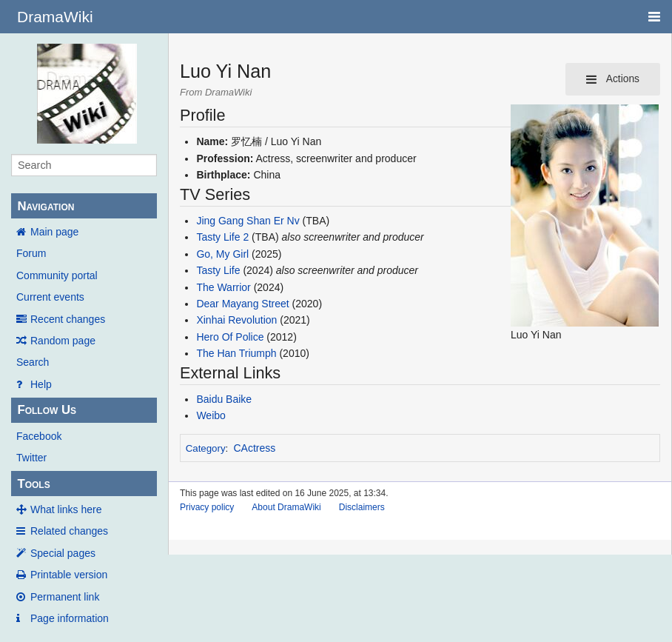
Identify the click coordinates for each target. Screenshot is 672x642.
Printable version (69, 575)
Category (206, 448)
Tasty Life (218, 270)
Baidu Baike (224, 399)
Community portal (57, 275)
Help (41, 384)
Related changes (69, 531)
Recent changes (68, 319)
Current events (50, 297)
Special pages (63, 553)
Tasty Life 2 (222, 237)
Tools (33, 484)
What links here (66, 509)
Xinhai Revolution (236, 320)
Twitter (31, 458)
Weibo (211, 415)
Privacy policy (207, 507)
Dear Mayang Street (242, 304)
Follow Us (47, 410)
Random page (63, 341)
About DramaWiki (286, 507)
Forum (31, 253)
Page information (70, 618)
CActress (255, 448)
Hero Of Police (230, 337)
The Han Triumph (236, 353)
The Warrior (223, 287)
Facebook (39, 436)
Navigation (46, 206)
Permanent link (65, 597)
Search (33, 362)
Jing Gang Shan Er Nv (248, 221)
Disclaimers (362, 507)
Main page (54, 232)
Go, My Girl (222, 254)
